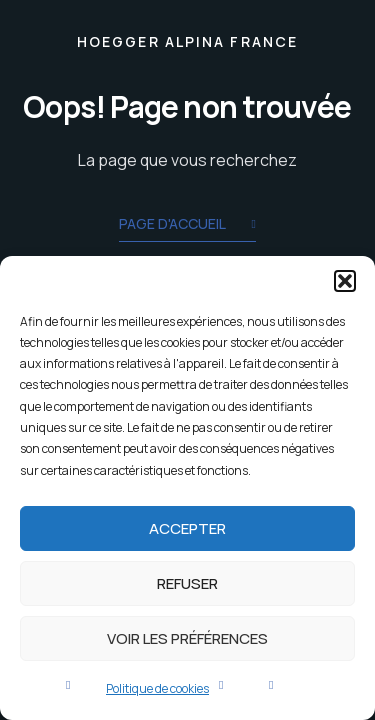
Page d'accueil (187, 225)
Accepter (187, 528)
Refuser (187, 583)
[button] (345, 281)
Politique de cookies (157, 688)
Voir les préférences (187, 638)
